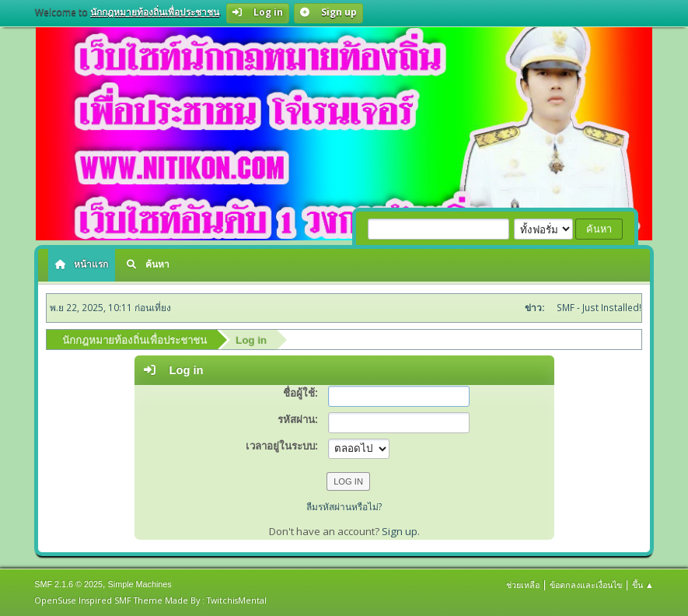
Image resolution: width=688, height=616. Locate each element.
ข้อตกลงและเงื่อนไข (586, 584)
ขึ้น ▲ (643, 584)
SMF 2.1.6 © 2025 (68, 584)
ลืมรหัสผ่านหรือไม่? (344, 507)
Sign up (400, 531)
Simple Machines (140, 584)
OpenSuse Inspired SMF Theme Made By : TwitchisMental (150, 600)
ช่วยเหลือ (523, 584)
